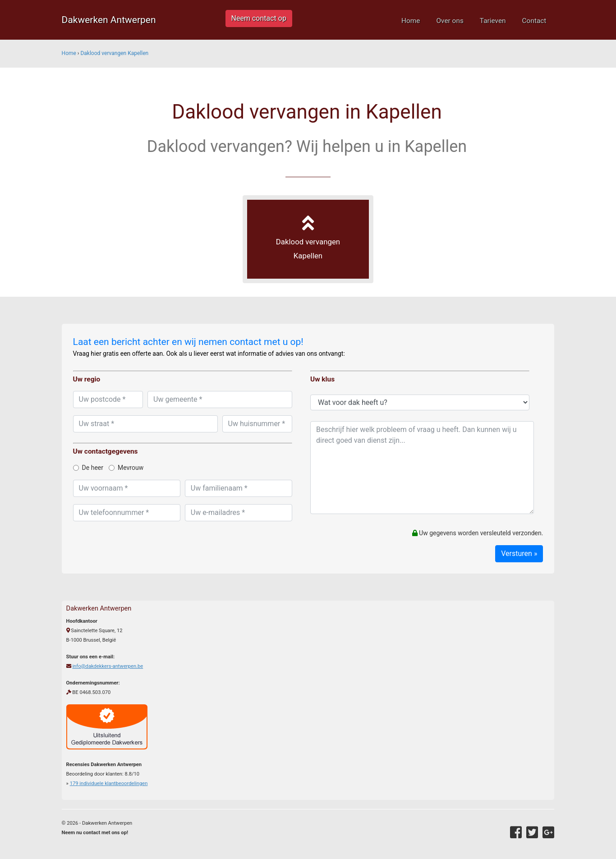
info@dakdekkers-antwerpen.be (108, 666)
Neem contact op (259, 18)
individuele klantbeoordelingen (109, 783)
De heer (88, 468)
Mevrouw (126, 468)
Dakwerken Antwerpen (109, 20)
